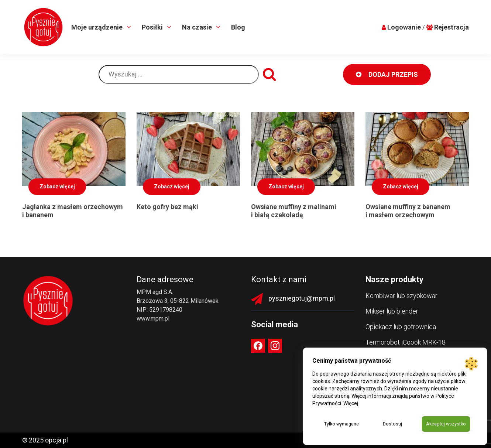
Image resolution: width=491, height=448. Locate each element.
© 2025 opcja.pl (45, 440)
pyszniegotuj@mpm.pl (302, 298)
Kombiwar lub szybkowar (401, 296)
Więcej (351, 403)
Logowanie (404, 27)
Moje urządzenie (98, 27)
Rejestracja (451, 27)
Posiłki (153, 27)
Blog (238, 27)
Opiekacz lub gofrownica (401, 327)
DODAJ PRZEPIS (387, 74)
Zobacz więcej (57, 187)
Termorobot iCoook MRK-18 (406, 342)
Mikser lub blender (392, 311)
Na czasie (198, 27)
